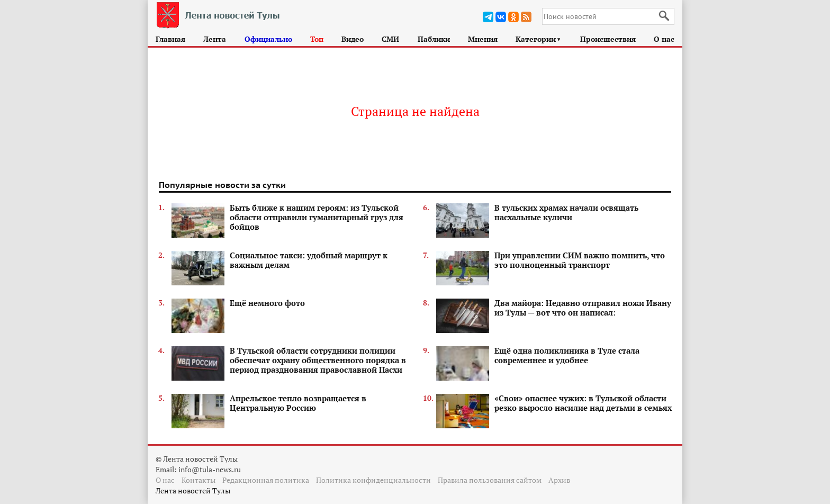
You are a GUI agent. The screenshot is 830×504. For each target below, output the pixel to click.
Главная (170, 39)
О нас (664, 39)
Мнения (483, 39)
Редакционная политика (266, 480)
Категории (539, 39)
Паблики (434, 39)
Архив (559, 480)
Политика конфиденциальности (373, 480)
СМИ (390, 39)
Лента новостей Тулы (193, 490)
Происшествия (608, 39)
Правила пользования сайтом (490, 480)
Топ (317, 39)
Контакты (199, 480)
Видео (353, 39)
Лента (215, 39)
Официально (268, 39)
